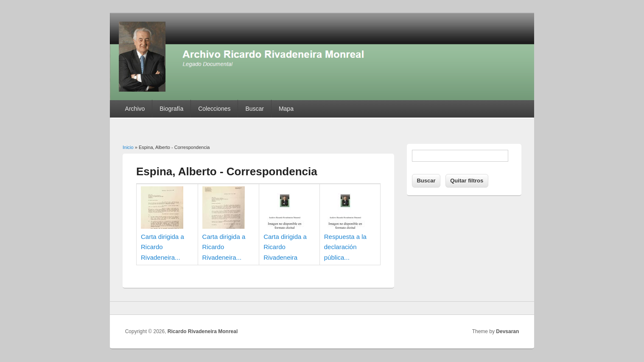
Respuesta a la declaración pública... (345, 247)
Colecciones (214, 109)
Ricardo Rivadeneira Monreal (203, 331)
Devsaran (507, 331)
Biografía (171, 109)
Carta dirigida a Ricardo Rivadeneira (285, 247)
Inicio (128, 147)
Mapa (286, 109)
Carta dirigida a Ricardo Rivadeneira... (162, 247)
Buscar (255, 109)
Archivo (135, 109)
